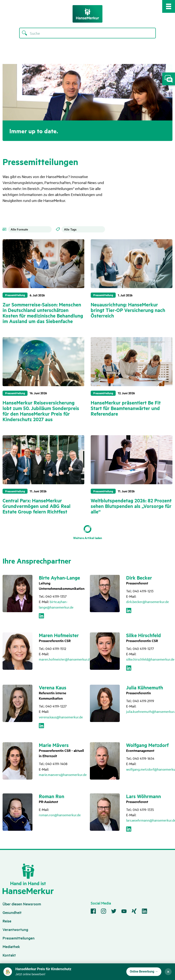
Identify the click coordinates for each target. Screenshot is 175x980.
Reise (7, 921)
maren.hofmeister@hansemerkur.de (65, 659)
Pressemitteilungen (19, 938)
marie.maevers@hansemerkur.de (63, 774)
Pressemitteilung (15, 295)
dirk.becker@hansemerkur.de (147, 602)
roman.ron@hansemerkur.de (60, 815)
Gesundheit (12, 912)
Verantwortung (15, 929)
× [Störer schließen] (168, 972)
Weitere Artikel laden (88, 538)
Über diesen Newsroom (22, 904)
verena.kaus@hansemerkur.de (61, 717)
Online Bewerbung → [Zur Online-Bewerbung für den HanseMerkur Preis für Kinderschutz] (144, 971)
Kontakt (9, 955)
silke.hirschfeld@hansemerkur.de (150, 659)
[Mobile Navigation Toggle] (169, 6)
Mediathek (11, 946)
